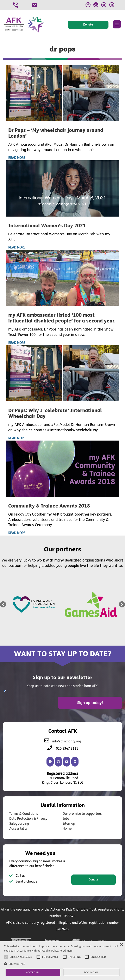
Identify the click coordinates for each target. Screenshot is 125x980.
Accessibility (18, 828)
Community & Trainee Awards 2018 (49, 506)
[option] (34, 604)
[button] (3, 604)
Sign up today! (98, 702)
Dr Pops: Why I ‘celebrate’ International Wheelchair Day (55, 413)
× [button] (121, 945)
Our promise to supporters (82, 813)
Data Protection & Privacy (28, 818)
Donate (93, 879)
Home (67, 828)
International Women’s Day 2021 (47, 226)
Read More (17, 158)
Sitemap (69, 823)
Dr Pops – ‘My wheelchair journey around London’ (56, 133)
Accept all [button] (33, 972)
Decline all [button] (91, 972)
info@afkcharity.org (67, 741)
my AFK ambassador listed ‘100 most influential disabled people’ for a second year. (62, 318)
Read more (66, 951)
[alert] (62, 961)
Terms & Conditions (24, 813)
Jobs (66, 818)
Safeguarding (19, 823)
